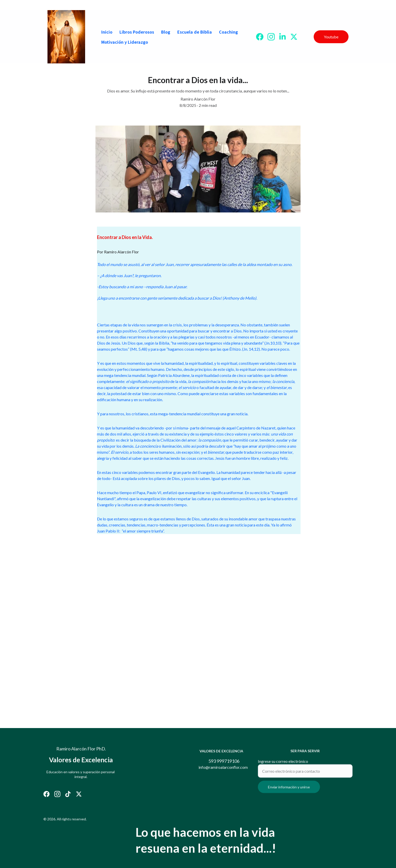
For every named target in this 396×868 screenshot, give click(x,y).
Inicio (107, 32)
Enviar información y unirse (289, 790)
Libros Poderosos (137, 32)
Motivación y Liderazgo (125, 42)
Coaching (228, 32)
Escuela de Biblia (195, 32)
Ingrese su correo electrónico (283, 764)
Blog (166, 32)
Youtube (331, 37)
